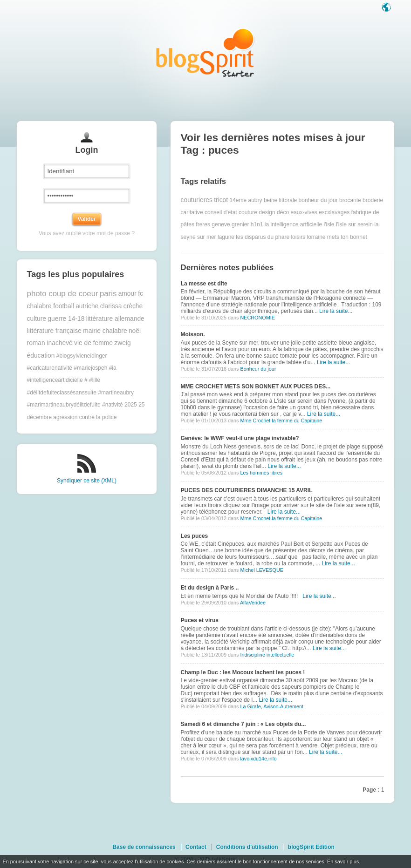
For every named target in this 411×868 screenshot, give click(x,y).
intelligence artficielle (296, 224)
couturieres (197, 200)
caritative (192, 212)
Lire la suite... (336, 311)
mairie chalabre (105, 331)
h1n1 (257, 224)
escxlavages (334, 212)
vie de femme (93, 343)
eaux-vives (304, 212)
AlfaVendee (253, 603)
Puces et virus (200, 620)
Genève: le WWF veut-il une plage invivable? (240, 438)
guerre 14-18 (66, 319)
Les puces (195, 536)
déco (283, 212)
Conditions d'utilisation (247, 847)
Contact (196, 847)
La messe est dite (204, 284)
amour (127, 294)
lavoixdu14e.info (258, 759)
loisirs (298, 237)
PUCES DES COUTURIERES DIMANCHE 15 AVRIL (247, 490)
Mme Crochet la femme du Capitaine (281, 420)
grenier (240, 224)
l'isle (329, 224)
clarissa (111, 306)
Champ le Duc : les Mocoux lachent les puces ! (243, 672)
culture (37, 319)
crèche (133, 306)
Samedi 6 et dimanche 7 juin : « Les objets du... (243, 724)
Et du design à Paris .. (210, 588)
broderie (373, 200)
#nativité (113, 405)
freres (203, 224)
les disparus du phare (263, 237)
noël (135, 331)
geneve (221, 224)
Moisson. (193, 334)
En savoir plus (343, 861)
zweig (122, 343)
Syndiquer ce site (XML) (87, 481)
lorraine (316, 237)
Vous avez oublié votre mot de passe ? (87, 233)
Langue (387, 8)
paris (108, 294)
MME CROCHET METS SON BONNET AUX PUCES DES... (256, 387)
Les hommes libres (261, 473)
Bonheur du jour (258, 369)
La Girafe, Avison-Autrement (271, 706)
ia (267, 224)
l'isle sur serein (354, 224)
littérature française (54, 331)
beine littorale (280, 200)
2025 (131, 405)
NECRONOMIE (257, 318)
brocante (350, 200)
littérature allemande (115, 319)
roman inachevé (50, 343)
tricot (221, 200)
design (267, 212)
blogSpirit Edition (311, 847)
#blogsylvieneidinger (82, 356)
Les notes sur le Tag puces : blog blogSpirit (205, 52)
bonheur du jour (318, 200)
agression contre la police (85, 417)
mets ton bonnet (347, 237)
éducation (41, 356)
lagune (226, 237)
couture (248, 212)
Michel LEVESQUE (261, 570)
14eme (238, 200)
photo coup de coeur (63, 294)
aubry (255, 200)
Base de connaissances (144, 847)
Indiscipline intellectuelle (267, 655)
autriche (87, 306)
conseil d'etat (221, 212)
